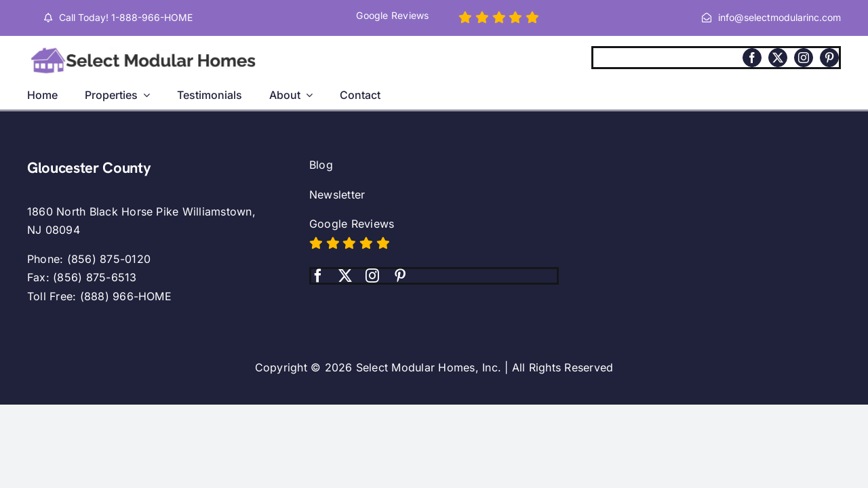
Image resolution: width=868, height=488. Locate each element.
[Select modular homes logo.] (146, 48)
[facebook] (752, 58)
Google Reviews (352, 224)
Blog (321, 165)
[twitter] (778, 58)
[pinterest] (829, 58)
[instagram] (804, 58)
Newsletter (337, 195)
